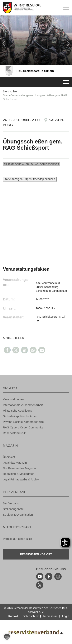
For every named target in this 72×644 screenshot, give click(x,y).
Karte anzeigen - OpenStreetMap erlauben (30, 179)
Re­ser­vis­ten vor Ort (36, 554)
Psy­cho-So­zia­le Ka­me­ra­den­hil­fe (23, 422)
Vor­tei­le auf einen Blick (17, 539)
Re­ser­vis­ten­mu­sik (14, 433)
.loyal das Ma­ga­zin (15, 463)
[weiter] (68, 44)
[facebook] (49, 577)
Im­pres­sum (50, 616)
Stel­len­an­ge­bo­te (13, 509)
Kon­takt (13, 616)
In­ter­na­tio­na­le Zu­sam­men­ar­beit (23, 405)
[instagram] (58, 577)
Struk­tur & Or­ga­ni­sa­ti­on (18, 515)
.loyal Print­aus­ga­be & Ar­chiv (21, 479)
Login (66, 616)
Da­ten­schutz (31, 616)
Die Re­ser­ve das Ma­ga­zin (19, 468)
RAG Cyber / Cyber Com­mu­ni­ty (23, 427)
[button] (7, 350)
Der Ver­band (11, 503)
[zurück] (4, 44)
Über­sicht (9, 457)
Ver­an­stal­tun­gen (21, 95)
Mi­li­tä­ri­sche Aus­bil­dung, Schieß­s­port (32, 164)
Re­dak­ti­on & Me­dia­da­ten (19, 474)
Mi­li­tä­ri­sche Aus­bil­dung (18, 411)
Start (6, 95)
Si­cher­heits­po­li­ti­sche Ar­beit (20, 416)
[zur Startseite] (36, 8)
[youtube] (40, 577)
